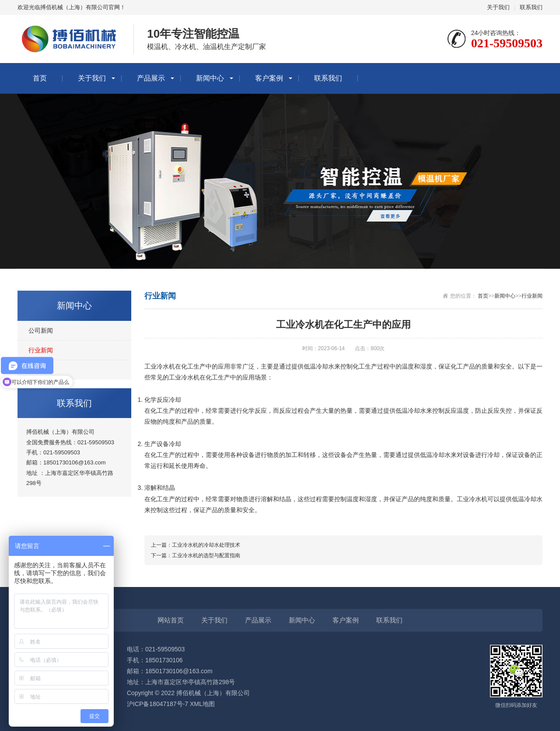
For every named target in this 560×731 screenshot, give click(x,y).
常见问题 (41, 370)
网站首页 (171, 620)
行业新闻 (41, 350)
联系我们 (531, 7)
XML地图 (202, 704)
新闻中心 (210, 78)
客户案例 (269, 78)
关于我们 (498, 7)
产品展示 (151, 78)
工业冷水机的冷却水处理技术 (206, 545)
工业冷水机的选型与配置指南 (206, 555)
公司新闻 (41, 330)
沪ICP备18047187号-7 (157, 704)
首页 (40, 78)
